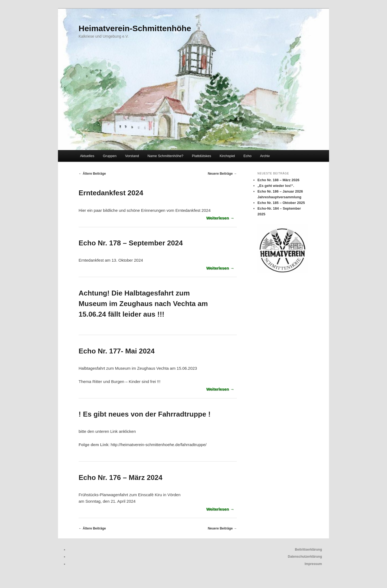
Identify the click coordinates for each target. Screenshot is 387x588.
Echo (247, 156)
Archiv (265, 156)
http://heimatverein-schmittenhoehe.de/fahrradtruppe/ (159, 445)
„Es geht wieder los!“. (276, 186)
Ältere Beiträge (92, 174)
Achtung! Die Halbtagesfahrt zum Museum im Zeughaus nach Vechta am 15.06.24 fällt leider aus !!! (143, 304)
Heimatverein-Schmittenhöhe (135, 28)
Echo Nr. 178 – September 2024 (131, 243)
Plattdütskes (201, 156)
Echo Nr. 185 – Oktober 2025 (281, 203)
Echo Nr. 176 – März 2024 (120, 477)
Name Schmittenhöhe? (165, 156)
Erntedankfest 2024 (111, 193)
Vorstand (132, 156)
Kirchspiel (227, 156)
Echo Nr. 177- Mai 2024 (117, 351)
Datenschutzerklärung (305, 557)
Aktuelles (87, 156)
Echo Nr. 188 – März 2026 (278, 180)
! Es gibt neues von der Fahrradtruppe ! (145, 414)
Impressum (313, 564)
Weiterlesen (220, 218)
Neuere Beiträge (222, 174)
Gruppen (110, 156)
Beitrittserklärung (308, 550)
